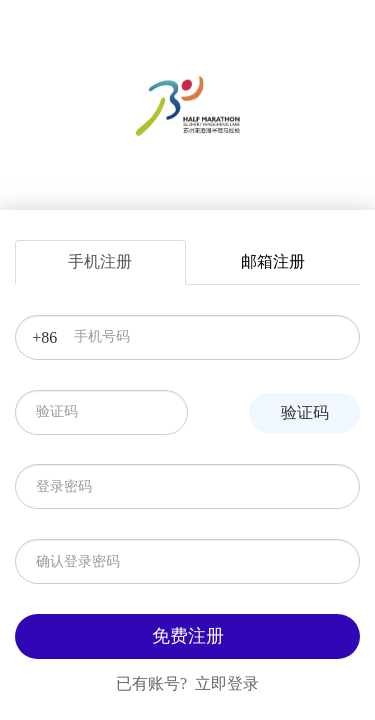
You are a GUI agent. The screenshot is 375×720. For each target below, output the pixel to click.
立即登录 (227, 683)
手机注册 (100, 261)
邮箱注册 (273, 261)
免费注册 (188, 636)
